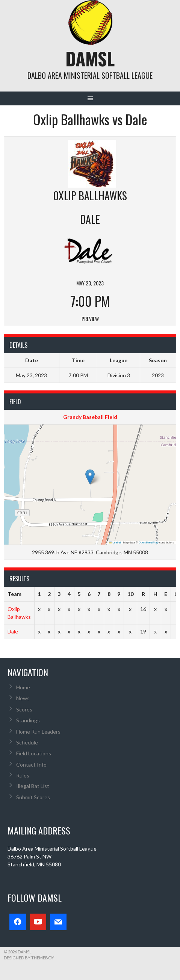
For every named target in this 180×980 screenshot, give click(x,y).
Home (23, 687)
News (23, 698)
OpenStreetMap (149, 543)
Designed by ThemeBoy (29, 958)
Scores (24, 709)
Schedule (27, 742)
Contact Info (31, 765)
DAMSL (90, 58)
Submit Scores (33, 797)
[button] (90, 477)
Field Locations (34, 753)
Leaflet (115, 543)
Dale (13, 631)
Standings (28, 720)
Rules (23, 775)
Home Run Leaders (38, 732)
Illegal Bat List (33, 786)
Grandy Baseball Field (90, 417)
